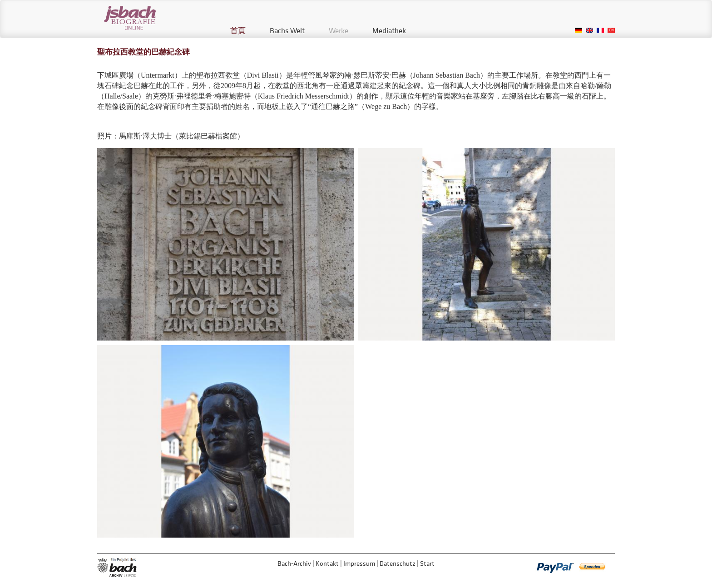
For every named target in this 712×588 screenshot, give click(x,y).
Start (427, 563)
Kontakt (327, 563)
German (578, 30)
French (600, 30)
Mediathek (389, 30)
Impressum (359, 563)
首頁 (238, 30)
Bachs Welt (287, 30)
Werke (339, 30)
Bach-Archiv (294, 563)
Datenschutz (398, 563)
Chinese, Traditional (611, 30)
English (589, 30)
